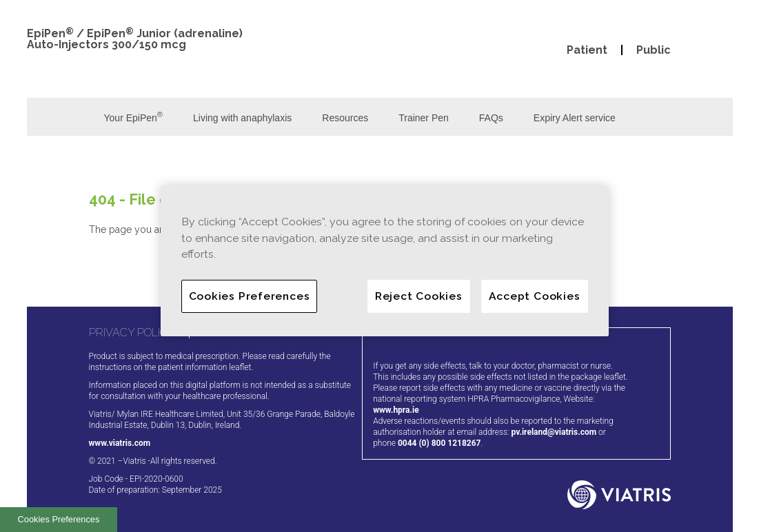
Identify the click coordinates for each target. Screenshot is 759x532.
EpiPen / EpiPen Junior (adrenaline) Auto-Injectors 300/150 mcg (135, 39)
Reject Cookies (419, 296)
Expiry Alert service (575, 118)
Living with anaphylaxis (242, 118)
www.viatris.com (120, 443)
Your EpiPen (134, 117)
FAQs (491, 118)
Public (654, 50)
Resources (345, 118)
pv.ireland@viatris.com (554, 432)
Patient (587, 50)
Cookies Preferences (59, 519)
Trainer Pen (424, 118)
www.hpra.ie (396, 410)
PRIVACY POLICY (132, 332)
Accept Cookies (535, 296)
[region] (385, 261)
